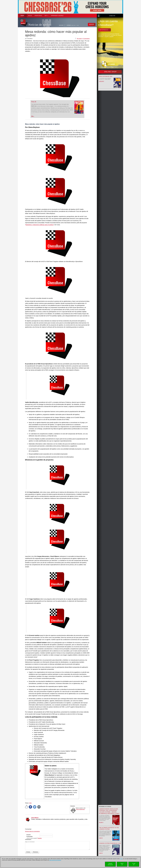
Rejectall (122, 864)
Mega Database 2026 (106, 76)
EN (74, 25)
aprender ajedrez (57, 16)
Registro (40, 838)
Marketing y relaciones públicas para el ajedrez (40, 225)
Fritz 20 (34, 102)
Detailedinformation (110, 864)
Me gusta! (79, 39)
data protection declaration (55, 860)
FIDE (30, 803)
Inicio (30, 16)
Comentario (28, 840)
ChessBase (35, 818)
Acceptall (134, 864)
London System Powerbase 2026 (110, 843)
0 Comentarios (86, 39)
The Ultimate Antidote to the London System (109, 828)
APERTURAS (38, 16)
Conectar (112, 16)
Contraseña (29, 837)
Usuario (28, 835)
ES (76, 25)
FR (78, 25)
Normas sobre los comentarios (32, 831)
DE (72, 25)
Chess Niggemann (80, 809)
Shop (22, 16)
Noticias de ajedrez (40, 25)
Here (121, 859)
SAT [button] (46, 16)
